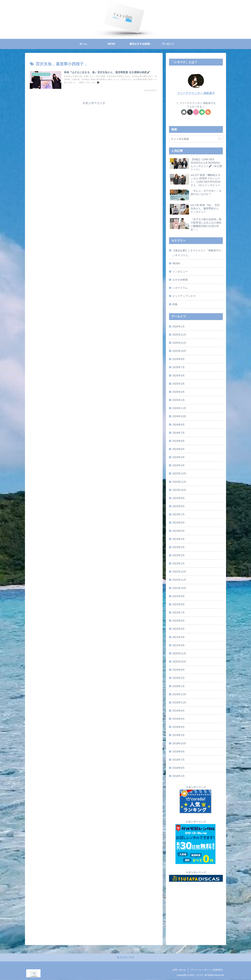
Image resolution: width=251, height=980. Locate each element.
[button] (220, 139)
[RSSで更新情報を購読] (208, 112)
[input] (196, 139)
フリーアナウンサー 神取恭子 (196, 93)
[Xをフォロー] (190, 112)
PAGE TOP (125, 958)
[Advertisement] (94, 128)
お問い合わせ (179, 970)
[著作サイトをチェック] (184, 112)
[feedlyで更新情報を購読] (202, 112)
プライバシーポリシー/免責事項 (206, 970)
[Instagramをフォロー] (196, 112)
